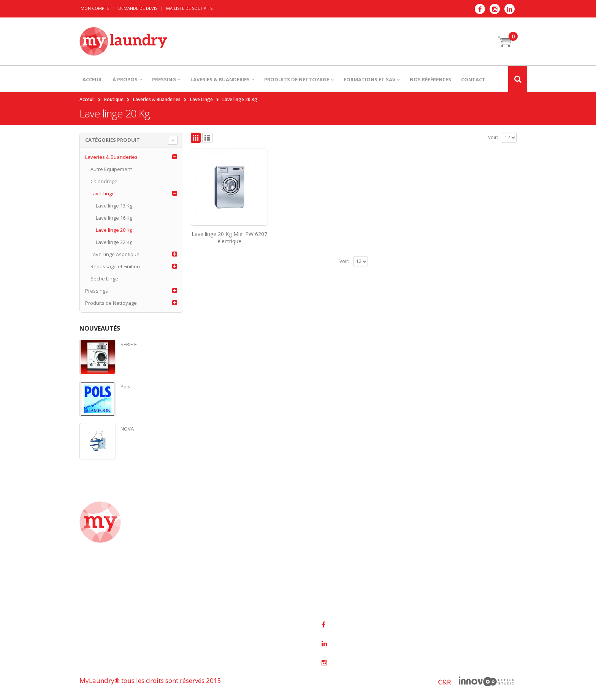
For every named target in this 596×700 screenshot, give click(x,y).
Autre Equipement (111, 169)
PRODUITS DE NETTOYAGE (297, 79)
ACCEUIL (93, 79)
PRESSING (164, 79)
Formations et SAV (369, 79)
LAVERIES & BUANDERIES (220, 79)
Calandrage (104, 181)
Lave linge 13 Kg (114, 206)
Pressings (97, 291)
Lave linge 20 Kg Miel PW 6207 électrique (229, 238)
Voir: (493, 137)
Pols (125, 386)
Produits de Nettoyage (111, 303)
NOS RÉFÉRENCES (430, 79)
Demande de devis (138, 8)
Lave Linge (103, 193)
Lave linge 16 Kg (114, 218)
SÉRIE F (128, 344)
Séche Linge (104, 279)
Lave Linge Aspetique (115, 254)
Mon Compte (95, 8)
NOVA (127, 429)
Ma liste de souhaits (189, 8)
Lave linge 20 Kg (114, 230)
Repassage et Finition (115, 266)
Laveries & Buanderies (111, 157)
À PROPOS (125, 79)
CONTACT (473, 79)
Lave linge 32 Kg (114, 242)
